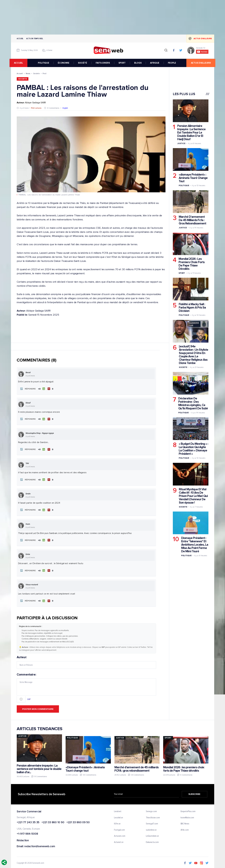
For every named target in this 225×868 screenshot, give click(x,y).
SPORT (122, 63)
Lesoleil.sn (118, 816)
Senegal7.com (152, 822)
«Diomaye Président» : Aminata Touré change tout (85, 767)
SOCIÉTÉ (83, 63)
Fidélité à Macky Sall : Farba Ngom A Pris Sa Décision (192, 308)
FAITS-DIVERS (103, 63)
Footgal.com (119, 828)
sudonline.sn (151, 828)
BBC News (185, 822)
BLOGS (138, 63)
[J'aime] (41, 389)
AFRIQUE (155, 63)
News (28, 73)
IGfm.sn (117, 822)
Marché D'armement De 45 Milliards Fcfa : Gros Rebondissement (192, 220)
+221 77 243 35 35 (28, 821)
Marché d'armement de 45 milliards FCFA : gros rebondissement (136, 767)
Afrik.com (184, 828)
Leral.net (118, 810)
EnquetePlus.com (188, 810)
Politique (184, 185)
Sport (182, 273)
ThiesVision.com (153, 816)
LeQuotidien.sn (152, 834)
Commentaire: (86, 686)
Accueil (20, 39)
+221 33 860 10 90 (53, 821)
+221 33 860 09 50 (78, 821)
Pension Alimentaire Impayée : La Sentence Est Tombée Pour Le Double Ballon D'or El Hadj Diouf (191, 133)
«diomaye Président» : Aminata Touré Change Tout (193, 178)
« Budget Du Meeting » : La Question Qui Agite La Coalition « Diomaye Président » (193, 449)
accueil (20, 63)
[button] (27, 389)
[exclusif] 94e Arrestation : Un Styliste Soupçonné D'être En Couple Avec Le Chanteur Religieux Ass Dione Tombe (193, 355)
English (65, 108)
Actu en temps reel (35, 39)
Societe (36, 73)
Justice (181, 143)
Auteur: (86, 660)
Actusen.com (120, 834)
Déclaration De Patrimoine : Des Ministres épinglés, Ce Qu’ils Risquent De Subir (193, 403)
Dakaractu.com (152, 840)
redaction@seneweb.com (40, 845)
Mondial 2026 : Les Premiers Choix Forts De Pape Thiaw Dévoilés (191, 264)
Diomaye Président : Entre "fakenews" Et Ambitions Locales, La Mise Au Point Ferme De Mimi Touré (195, 545)
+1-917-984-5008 (27, 832)
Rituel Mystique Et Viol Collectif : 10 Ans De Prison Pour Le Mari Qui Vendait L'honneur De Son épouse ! (193, 496)
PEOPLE (172, 63)
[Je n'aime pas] (51, 389)
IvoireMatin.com (187, 816)
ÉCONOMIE (64, 63)
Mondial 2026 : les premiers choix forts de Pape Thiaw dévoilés (184, 767)
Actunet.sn (119, 840)
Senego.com (151, 810)
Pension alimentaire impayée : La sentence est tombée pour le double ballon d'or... (39, 767)
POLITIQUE (44, 63)
